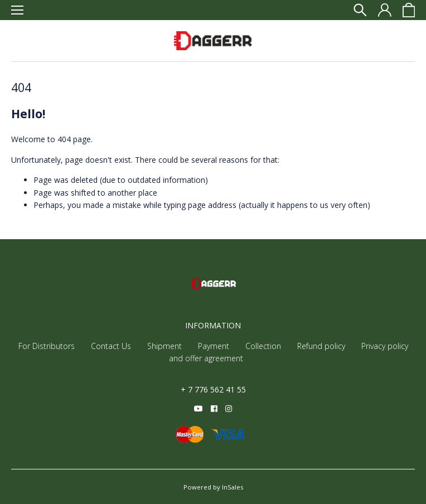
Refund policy (321, 346)
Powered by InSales (213, 487)
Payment (214, 346)
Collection (263, 346)
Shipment (164, 346)
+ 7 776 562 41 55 (213, 389)
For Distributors (47, 346)
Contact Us (111, 346)
